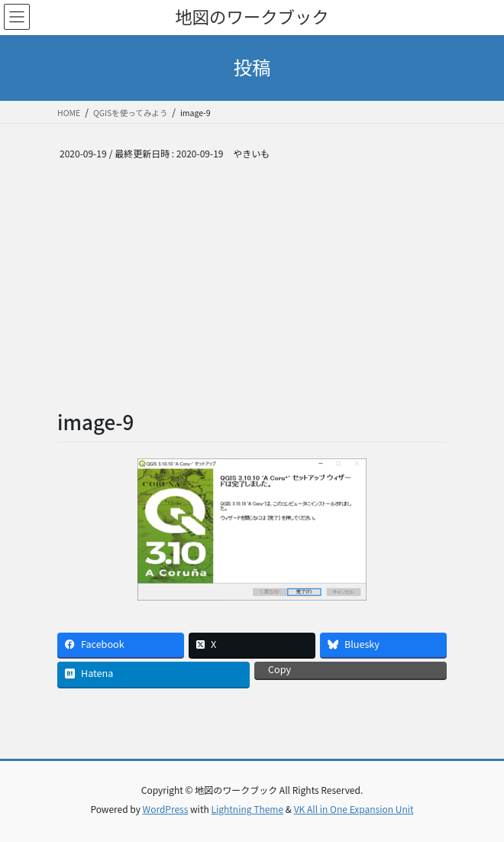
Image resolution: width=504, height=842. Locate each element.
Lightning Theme (247, 809)
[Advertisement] (252, 293)
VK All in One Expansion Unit (354, 809)
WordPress (166, 809)
